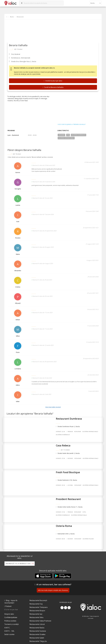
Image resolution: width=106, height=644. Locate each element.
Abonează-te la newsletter (18, 556)
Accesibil (71, 483)
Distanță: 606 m (62, 533)
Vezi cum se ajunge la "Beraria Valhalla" (72, 124)
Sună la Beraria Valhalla (53, 87)
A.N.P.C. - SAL (9, 626)
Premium (71, 433)
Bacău (12, 17)
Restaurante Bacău (37, 623)
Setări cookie (9, 630)
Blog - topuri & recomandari (11, 597)
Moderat (61, 135)
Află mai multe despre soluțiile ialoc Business (53, 586)
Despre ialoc (9, 609)
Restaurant (79, 433)
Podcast (8, 602)
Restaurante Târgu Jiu (38, 637)
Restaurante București (38, 596)
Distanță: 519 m (62, 508)
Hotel (85, 508)
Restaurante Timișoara (38, 603)
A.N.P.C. (7, 623)
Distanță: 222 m (62, 433)
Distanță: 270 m (62, 458)
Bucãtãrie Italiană (89, 533)
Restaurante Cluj (36, 599)
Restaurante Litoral (37, 620)
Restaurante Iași (36, 609)
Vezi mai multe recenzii (53, 407)
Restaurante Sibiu (36, 613)
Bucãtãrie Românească (79, 135)
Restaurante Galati (37, 633)
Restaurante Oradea (37, 630)
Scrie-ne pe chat (12, 605)
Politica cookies (10, 616)
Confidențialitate (11, 613)
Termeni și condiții (11, 620)
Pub (68, 135)
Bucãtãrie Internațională (66, 138)
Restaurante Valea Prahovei (40, 616)
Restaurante (20, 17)
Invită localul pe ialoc (53, 81)
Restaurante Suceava (38, 626)
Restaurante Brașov (37, 606)
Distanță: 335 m (62, 483)
